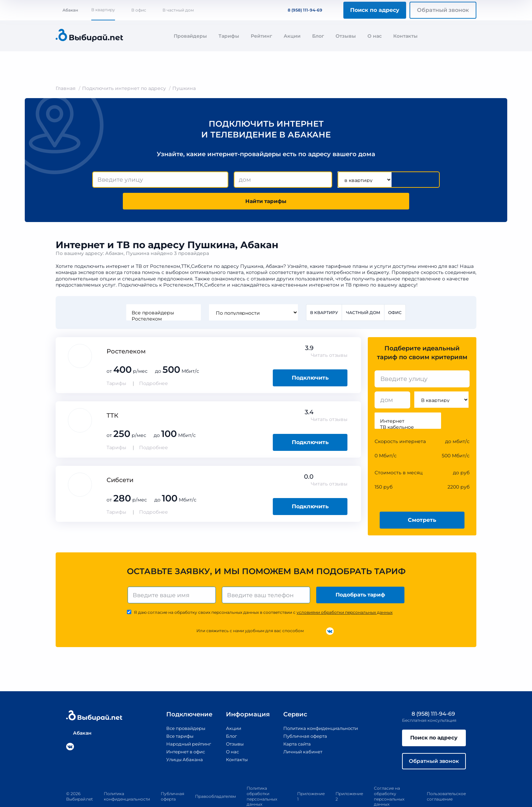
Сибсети (120, 459)
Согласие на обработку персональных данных (389, 778)
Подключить (310, 357)
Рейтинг (261, 36)
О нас (375, 36)
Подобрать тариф (361, 575)
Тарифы (229, 36)
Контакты (405, 36)
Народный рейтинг (185, 724)
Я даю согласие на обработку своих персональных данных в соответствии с (263, 593)
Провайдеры (190, 36)
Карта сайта (295, 724)
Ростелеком (163, 298)
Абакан (67, 10)
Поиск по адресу (375, 10)
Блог (318, 36)
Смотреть (422, 499)
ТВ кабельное (408, 407)
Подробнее (154, 363)
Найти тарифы (401, 180)
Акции (292, 36)
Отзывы (346, 36)
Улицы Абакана (180, 740)
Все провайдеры (163, 292)
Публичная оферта (304, 716)
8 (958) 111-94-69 (301, 10)
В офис (139, 10)
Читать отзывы (329, 335)
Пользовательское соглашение (446, 778)
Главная (66, 88)
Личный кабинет (301, 732)
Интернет (408, 401)
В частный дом (178, 10)
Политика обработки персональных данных (262, 778)
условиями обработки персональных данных (345, 593)
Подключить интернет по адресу (124, 88)
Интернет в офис (182, 732)
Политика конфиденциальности (321, 709)
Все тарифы (175, 716)
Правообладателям (215, 778)
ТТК (112, 395)
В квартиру (103, 10)
